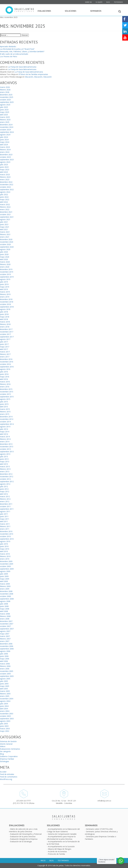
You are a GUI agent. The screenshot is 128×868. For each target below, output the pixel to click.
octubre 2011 (5, 506)
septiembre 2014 (7, 424)
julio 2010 (4, 544)
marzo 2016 (5, 382)
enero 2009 (5, 589)
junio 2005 (4, 684)
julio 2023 (4, 165)
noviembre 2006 (7, 646)
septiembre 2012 (7, 481)
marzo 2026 (5, 87)
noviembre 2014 (7, 419)
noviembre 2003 (7, 714)
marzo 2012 (5, 496)
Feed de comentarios (9, 777)
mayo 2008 (5, 609)
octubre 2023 (5, 157)
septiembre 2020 (7, 247)
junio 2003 (4, 726)
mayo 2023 (5, 170)
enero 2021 (5, 237)
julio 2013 (4, 457)
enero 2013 (5, 471)
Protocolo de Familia (56, 854)
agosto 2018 (5, 309)
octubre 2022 (5, 187)
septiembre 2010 (7, 539)
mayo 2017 (5, 347)
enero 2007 (5, 641)
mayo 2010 (5, 549)
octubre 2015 (5, 394)
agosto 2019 (5, 279)
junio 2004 (4, 706)
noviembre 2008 (7, 594)
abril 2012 (4, 494)
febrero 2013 (5, 469)
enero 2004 (5, 711)
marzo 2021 (5, 232)
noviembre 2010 (7, 534)
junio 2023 (4, 167)
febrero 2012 (5, 499)
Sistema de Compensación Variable (62, 834)
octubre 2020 (5, 244)
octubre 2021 (5, 214)
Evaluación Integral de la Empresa (24, 839)
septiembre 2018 (7, 307)
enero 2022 (5, 209)
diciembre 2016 (6, 359)
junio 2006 (4, 656)
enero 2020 (5, 267)
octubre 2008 (5, 596)
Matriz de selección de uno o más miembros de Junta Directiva (23, 830)
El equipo (99, 2)
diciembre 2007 (6, 621)
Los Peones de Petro (9, 56)
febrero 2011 (5, 526)
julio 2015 (4, 402)
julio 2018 (4, 312)
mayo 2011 (5, 519)
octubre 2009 (5, 566)
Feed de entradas (7, 774)
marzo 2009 (5, 584)
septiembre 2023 (7, 160)
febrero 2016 (5, 384)
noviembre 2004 (7, 699)
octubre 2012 (5, 479)
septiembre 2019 (7, 277)
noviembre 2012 (7, 476)
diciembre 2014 (6, 417)
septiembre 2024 (7, 132)
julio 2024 (4, 137)
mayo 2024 (5, 142)
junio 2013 (4, 459)
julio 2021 (4, 222)
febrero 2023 (5, 177)
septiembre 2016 (7, 367)
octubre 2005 (5, 674)
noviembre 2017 (7, 332)
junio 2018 (4, 314)
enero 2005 (5, 696)
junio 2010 (4, 546)
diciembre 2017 (6, 329)
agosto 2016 (5, 369)
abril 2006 (4, 661)
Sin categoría (5, 751)
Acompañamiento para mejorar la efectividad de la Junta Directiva (61, 838)
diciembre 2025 (6, 95)
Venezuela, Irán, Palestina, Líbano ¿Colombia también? (22, 51)
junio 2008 (4, 606)
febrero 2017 (5, 354)
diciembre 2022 (6, 182)
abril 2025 (4, 115)
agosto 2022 (5, 192)
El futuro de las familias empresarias (33, 74)
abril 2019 (4, 289)
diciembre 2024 (6, 125)
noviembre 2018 (7, 302)
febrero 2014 (5, 439)
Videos (3, 746)
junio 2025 (4, 110)
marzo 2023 (5, 175)
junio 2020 (4, 254)
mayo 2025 (5, 112)
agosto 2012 (5, 484)
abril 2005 (4, 689)
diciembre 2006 (6, 644)
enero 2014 (5, 442)
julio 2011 (4, 514)
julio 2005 (4, 681)
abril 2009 (4, 581)
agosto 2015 (5, 399)
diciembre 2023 (6, 155)
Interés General (6, 744)
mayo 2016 (5, 377)
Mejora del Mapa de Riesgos (60, 849)
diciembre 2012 (6, 474)
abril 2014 (4, 434)
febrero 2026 (5, 90)
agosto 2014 (5, 427)
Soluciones (71, 11)
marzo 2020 (5, 262)
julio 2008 (4, 604)
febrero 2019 (5, 294)
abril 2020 (4, 259)
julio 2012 (4, 486)
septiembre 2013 (7, 452)
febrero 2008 (5, 616)
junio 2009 (4, 576)
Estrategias (4, 761)
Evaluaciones (44, 11)
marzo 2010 (5, 554)
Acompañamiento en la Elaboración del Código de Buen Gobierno (63, 830)
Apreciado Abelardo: (8, 46)
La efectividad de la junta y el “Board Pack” (17, 49)
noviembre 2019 (7, 272)
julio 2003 (4, 724)
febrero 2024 (5, 150)
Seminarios (96, 11)
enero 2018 (5, 327)
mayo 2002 (5, 731)
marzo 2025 (5, 117)
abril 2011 (4, 521)
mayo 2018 (5, 317)
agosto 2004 (5, 701)
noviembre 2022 (7, 184)
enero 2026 (5, 92)
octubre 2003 (5, 716)
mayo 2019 (5, 287)
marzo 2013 (5, 467)
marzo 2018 (5, 322)
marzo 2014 (5, 437)
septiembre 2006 (7, 649)
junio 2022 (4, 197)
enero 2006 (5, 669)
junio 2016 (4, 374)
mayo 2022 (5, 199)
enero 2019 (5, 297)
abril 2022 (4, 202)
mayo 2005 (5, 686)
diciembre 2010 (6, 531)
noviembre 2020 (7, 242)
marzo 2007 (5, 636)
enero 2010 (5, 559)
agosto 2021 (5, 219)
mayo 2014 (5, 432)
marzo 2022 (5, 204)
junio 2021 (4, 224)
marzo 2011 (5, 524)
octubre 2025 (5, 100)
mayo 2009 (5, 579)
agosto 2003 (5, 721)
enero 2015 (5, 414)
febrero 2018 (5, 324)
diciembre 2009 (6, 561)
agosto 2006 (5, 651)
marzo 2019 (5, 292)
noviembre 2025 (7, 97)
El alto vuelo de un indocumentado (14, 54)
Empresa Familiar (7, 759)
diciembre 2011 (6, 504)
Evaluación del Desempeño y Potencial (26, 834)
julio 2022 (4, 194)
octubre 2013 (5, 449)
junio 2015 (4, 404)
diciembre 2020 (6, 239)
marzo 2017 (5, 352)
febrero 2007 (5, 639)
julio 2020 (4, 252)
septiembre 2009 (7, 569)
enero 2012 (5, 501)
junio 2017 (4, 344)
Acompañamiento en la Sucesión (61, 846)
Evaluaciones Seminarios (10, 749)
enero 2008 (5, 619)
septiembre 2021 (7, 217)
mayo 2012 (5, 491)
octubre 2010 (5, 536)
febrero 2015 (5, 412)
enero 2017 (5, 357)
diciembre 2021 (6, 212)
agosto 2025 (5, 105)
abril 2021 (4, 229)
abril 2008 (4, 611)
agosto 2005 (5, 679)
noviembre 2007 (7, 624)
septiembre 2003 (7, 719)
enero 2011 (5, 529)
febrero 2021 (5, 234)
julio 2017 (4, 342)
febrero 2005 (5, 694)
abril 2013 (4, 464)
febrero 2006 (5, 666)
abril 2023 (4, 172)
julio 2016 (4, 372)
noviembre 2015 (7, 392)
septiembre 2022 (7, 189)
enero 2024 (5, 152)
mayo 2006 (5, 659)
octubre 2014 (5, 422)
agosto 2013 (5, 454)
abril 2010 (4, 551)
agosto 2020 (5, 249)
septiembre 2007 (7, 629)
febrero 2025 (5, 120)
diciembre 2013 (6, 444)
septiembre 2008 (7, 599)
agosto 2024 (5, 135)
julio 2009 (4, 574)
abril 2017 (4, 349)
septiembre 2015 (7, 397)
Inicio (43, 861)
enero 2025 (5, 122)
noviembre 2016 (7, 362)
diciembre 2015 (6, 389)
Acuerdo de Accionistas (57, 851)
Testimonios (118, 2)
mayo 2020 (5, 257)
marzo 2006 (5, 664)
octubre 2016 (5, 364)
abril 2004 (4, 709)
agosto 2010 (5, 541)
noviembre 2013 (7, 447)
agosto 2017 (5, 339)
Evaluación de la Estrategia (21, 841)
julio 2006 (4, 654)
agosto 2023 (5, 162)
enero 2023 (5, 180)
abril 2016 (4, 379)
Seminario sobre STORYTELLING (99, 829)
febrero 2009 (5, 586)
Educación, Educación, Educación (38, 77)
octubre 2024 (5, 130)
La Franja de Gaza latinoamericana (22, 67)
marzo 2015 (5, 409)
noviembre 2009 (7, 564)
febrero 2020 (5, 264)
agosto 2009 (5, 571)
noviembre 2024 (7, 127)
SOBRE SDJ (88, 2)
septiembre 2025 (7, 102)
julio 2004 (4, 704)
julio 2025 (4, 107)
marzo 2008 (5, 614)
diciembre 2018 (6, 299)
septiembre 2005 (7, 676)
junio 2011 (4, 516)
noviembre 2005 (7, 671)
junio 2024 (4, 140)
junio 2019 (4, 284)
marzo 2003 (5, 729)
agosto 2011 (5, 511)
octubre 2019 (5, 274)
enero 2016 (5, 387)
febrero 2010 (5, 556)
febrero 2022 (5, 207)
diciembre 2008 (6, 591)
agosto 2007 (5, 631)
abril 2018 (4, 319)
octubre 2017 (5, 334)
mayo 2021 (5, 227)
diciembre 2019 (6, 269)
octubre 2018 (5, 304)
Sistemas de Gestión (8, 741)
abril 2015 (4, 407)
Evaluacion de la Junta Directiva (23, 836)
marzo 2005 (5, 691)
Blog (108, 2)
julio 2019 (4, 282)
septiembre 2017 (7, 337)
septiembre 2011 (7, 509)
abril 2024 (4, 145)
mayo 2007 (5, 634)
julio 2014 (4, 429)
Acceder (3, 772)
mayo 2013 (5, 462)
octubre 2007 (5, 626)
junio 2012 (4, 489)
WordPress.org (6, 779)
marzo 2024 (5, 147)
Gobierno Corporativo (9, 756)
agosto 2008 (5, 601)
